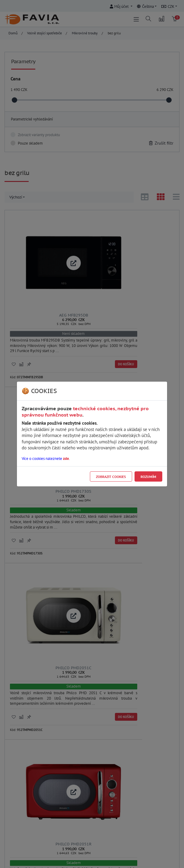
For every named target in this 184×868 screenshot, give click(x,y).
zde (66, 459)
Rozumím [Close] (148, 477)
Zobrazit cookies (111, 477)
